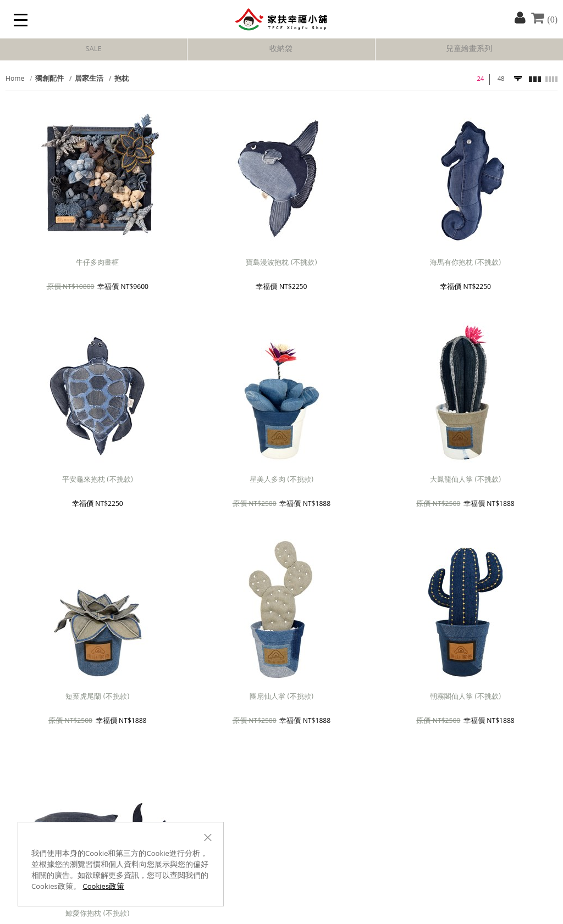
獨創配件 (49, 79)
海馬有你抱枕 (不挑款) (465, 263)
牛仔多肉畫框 (97, 263)
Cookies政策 (103, 887)
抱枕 (122, 79)
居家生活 (89, 79)
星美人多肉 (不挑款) (281, 480)
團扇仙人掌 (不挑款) (281, 697)
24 (480, 79)
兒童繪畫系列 (469, 49)
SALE (93, 49)
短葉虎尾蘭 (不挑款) (97, 697)
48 (501, 79)
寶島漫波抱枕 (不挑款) (281, 263)
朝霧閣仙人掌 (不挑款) (465, 697)
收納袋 (281, 49)
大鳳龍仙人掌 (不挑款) (465, 480)
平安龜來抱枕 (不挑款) (98, 480)
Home (15, 79)
